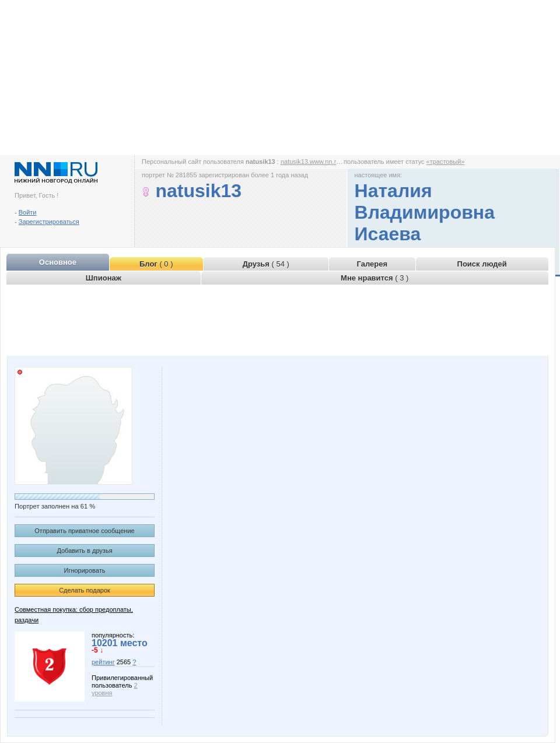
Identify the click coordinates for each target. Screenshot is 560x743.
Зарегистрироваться (49, 222)
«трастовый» (446, 162)
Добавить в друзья (84, 551)
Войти (28, 212)
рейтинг (103, 662)
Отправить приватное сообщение (84, 531)
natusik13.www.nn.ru (310, 162)
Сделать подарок (85, 590)
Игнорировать (85, 570)
